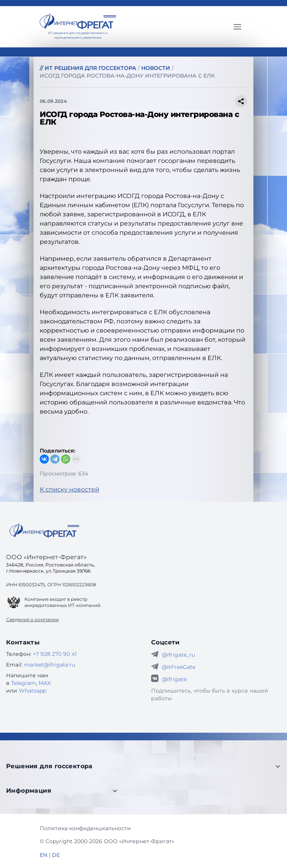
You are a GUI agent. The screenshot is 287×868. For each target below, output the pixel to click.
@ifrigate (174, 679)
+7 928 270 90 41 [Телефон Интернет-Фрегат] (55, 654)
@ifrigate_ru (178, 655)
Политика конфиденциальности (85, 828)
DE (56, 855)
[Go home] (44, 531)
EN (44, 855)
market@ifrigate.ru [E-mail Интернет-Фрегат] (50, 665)
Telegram (23, 683)
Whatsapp (32, 691)
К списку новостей (69, 489)
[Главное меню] (237, 27)
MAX (45, 683)
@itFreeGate (179, 667)
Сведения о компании (32, 619)
